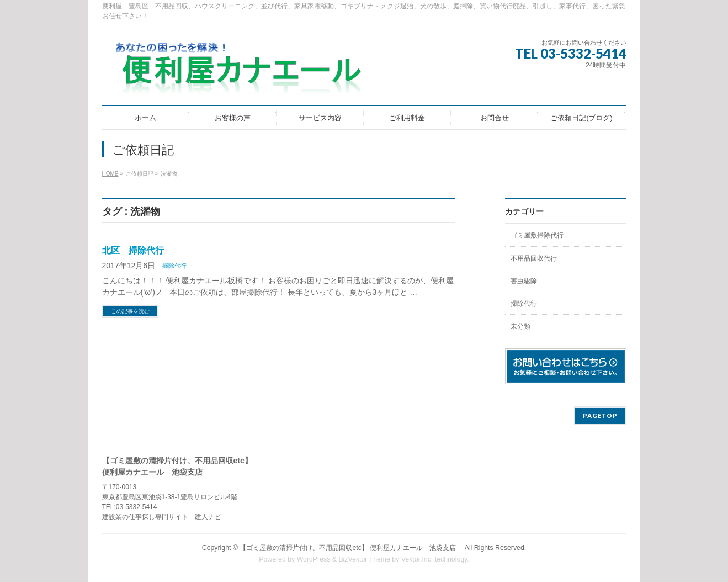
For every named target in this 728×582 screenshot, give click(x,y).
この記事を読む (130, 311)
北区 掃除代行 (133, 250)
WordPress (314, 559)
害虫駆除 (524, 281)
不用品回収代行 (534, 258)
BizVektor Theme (364, 559)
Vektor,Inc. (417, 559)
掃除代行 (174, 266)
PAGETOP (600, 416)
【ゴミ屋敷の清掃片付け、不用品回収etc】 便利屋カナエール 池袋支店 (351, 548)
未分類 (520, 326)
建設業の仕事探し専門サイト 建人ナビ (162, 517)
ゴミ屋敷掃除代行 (537, 235)
